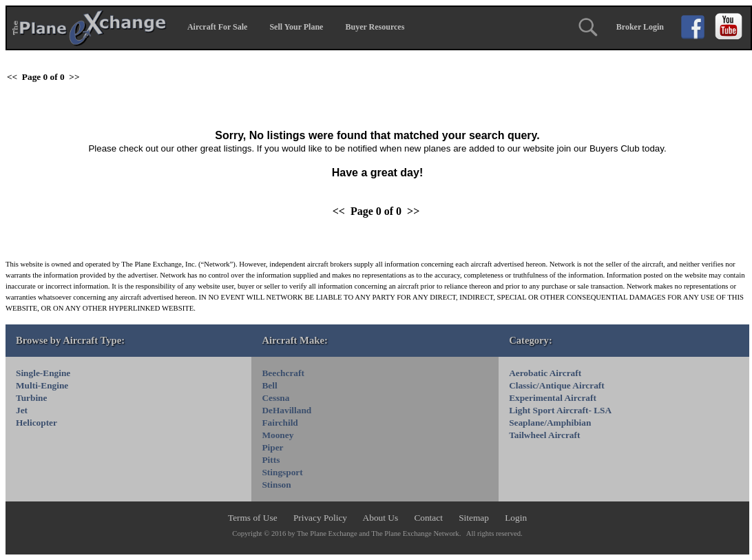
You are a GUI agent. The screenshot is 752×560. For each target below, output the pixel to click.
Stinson (276, 485)
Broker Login (640, 27)
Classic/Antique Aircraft (557, 385)
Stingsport (282, 472)
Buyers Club (615, 148)
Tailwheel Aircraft (544, 435)
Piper (272, 447)
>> (74, 77)
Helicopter (36, 423)
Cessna (275, 398)
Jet (22, 410)
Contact (429, 518)
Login (516, 518)
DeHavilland (286, 410)
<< (12, 77)
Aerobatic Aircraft (545, 373)
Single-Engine (43, 373)
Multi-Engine (42, 385)
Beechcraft (283, 373)
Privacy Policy (321, 518)
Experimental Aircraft (553, 398)
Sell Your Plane (296, 27)
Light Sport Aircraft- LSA (560, 410)
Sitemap (475, 518)
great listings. (228, 148)
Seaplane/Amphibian (550, 423)
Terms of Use (254, 518)
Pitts (271, 460)
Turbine (31, 398)
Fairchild (280, 423)
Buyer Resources (375, 27)
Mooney (278, 435)
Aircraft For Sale (218, 27)
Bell (269, 385)
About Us (382, 518)
